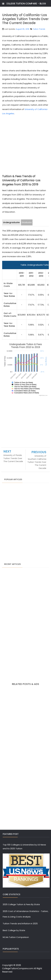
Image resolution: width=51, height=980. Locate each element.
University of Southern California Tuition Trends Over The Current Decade (37, 462)
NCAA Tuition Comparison (16, 937)
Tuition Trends (39, 29)
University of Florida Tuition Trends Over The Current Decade (13, 458)
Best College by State (14, 930)
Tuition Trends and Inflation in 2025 (20, 924)
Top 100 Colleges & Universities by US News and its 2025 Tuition (24, 847)
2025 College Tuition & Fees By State (21, 904)
